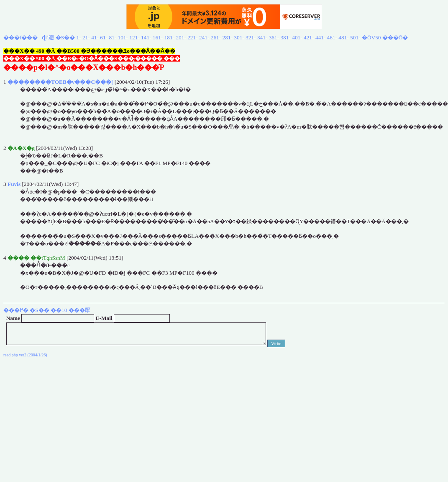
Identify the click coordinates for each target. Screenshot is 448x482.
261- (216, 37)
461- (332, 37)
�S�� (65, 37)
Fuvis (14, 184)
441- (320, 37)
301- (239, 37)
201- (181, 37)
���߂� (16, 310)
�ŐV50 (371, 37)
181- (169, 37)
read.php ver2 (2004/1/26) (25, 355)
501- (355, 37)
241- (204, 37)
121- (134, 37)
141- (146, 37)
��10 (59, 310)
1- (79, 37)
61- (104, 37)
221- (192, 37)
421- (309, 37)
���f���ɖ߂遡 (29, 37)
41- (95, 37)
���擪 (79, 310)
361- (274, 37)
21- (86, 37)
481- (343, 37)
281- (228, 37)
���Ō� (395, 37)
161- (158, 37)
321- (251, 37)
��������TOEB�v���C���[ (60, 82)
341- (262, 37)
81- (113, 37)
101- (123, 37)
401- (297, 37)
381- (285, 37)
